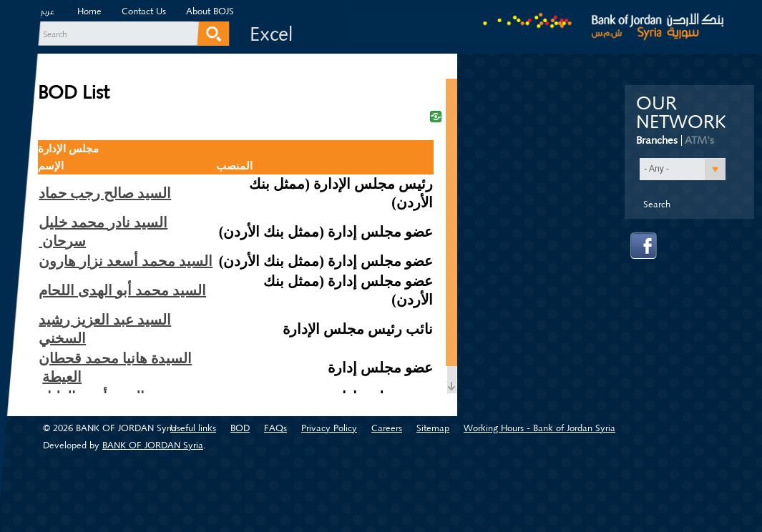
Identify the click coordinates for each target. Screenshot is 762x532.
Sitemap (433, 428)
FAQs (275, 428)
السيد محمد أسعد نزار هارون (126, 261)
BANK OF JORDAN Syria (153, 445)
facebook (644, 246)
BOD (240, 428)
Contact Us (144, 11)
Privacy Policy (329, 428)
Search (55, 34)
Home (89, 11)
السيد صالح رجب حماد (105, 193)
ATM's (699, 140)
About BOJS (210, 11)
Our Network (681, 113)
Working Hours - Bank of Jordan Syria (539, 428)
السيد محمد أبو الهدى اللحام (122, 290)
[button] (683, 169)
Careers (387, 428)
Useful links (193, 428)
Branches (657, 140)
